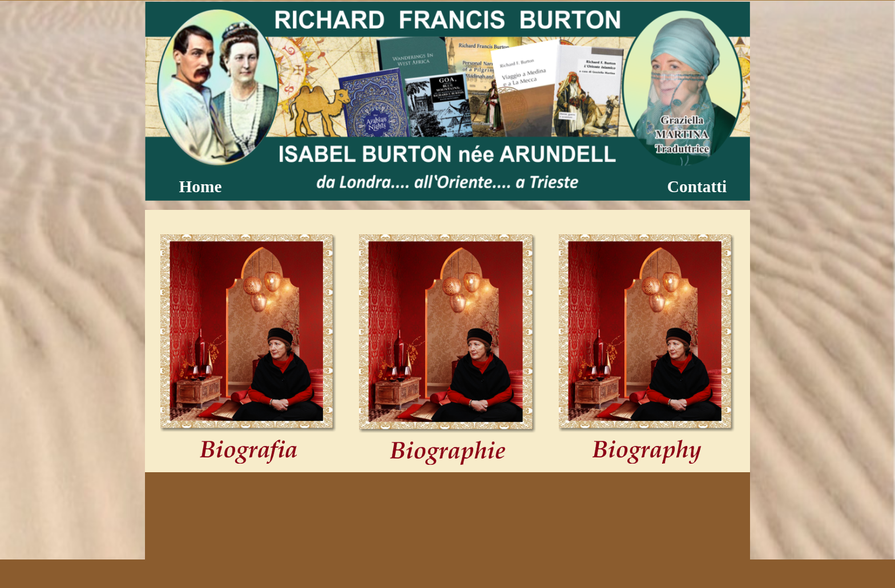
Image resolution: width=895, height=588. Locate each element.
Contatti (697, 186)
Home (201, 186)
